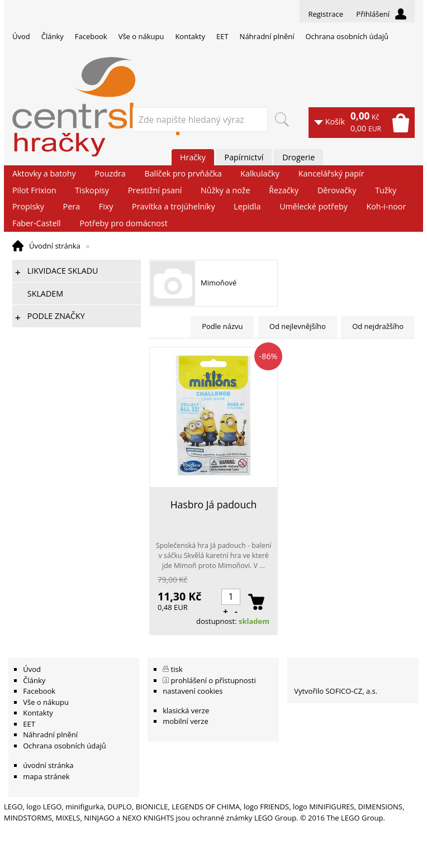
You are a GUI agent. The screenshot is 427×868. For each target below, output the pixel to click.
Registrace (326, 14)
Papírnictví (244, 157)
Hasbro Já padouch (214, 504)
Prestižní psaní (155, 190)
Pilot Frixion (34, 190)
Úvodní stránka (55, 246)
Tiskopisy (92, 190)
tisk (177, 669)
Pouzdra (110, 173)
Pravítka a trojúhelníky (173, 206)
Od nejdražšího (378, 326)
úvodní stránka (48, 765)
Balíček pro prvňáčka (183, 173)
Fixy (106, 206)
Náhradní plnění (267, 36)
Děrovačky (337, 190)
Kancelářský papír (331, 173)
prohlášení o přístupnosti (214, 680)
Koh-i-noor (386, 206)
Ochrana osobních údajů (347, 36)
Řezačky (284, 190)
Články (53, 36)
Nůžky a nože (225, 190)
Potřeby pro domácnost (123, 223)
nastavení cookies (193, 691)
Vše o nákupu (141, 36)
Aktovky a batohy (44, 173)
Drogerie (298, 157)
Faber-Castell (37, 223)
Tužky (386, 190)
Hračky (193, 157)
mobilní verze (186, 721)
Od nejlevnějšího (298, 326)
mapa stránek (46, 776)
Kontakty (190, 36)
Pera (72, 206)
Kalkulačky (260, 173)
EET (222, 36)
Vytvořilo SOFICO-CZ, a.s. (336, 691)
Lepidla (247, 206)
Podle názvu (222, 326)
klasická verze (186, 710)
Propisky (28, 206)
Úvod (21, 36)
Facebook (91, 36)
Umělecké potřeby (314, 206)
